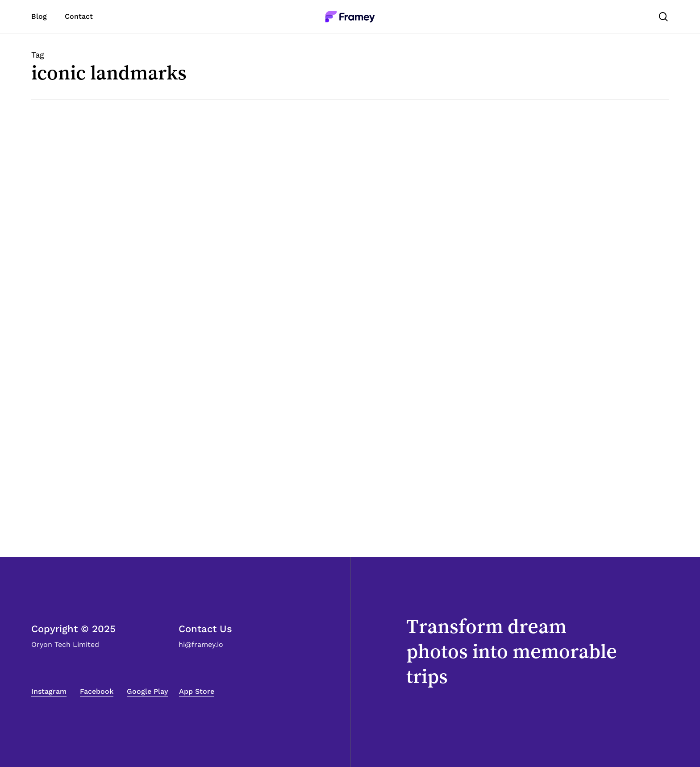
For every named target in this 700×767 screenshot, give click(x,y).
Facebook (97, 691)
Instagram (49, 691)
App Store (197, 691)
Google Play (147, 691)
